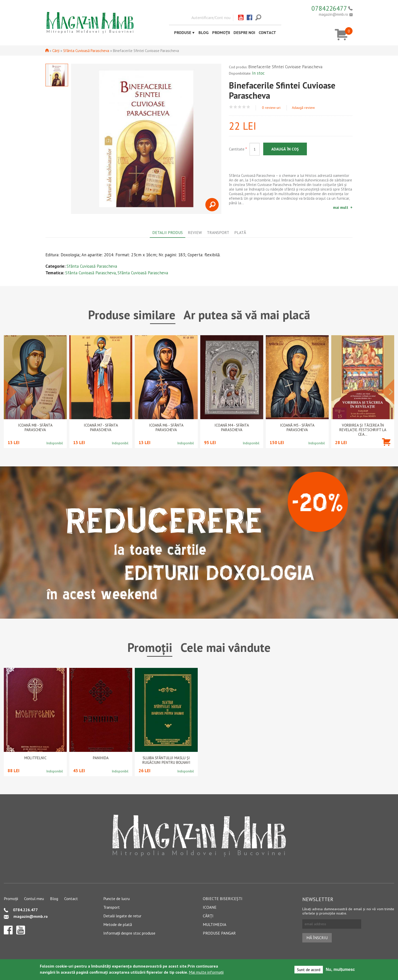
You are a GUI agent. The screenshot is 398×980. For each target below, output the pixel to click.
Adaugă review (303, 108)
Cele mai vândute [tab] (226, 647)
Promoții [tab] (150, 647)
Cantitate (238, 149)
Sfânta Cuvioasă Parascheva (86, 51)
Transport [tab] (218, 232)
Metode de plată (118, 924)
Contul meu (34, 899)
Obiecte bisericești (223, 899)
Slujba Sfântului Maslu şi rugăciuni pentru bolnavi (166, 760)
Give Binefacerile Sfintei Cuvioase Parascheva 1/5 (231, 107)
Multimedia (214, 924)
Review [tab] (195, 232)
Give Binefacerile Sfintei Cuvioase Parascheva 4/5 (244, 107)
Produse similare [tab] (132, 315)
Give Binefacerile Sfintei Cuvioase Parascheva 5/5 (248, 107)
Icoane (210, 907)
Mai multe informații (206, 972)
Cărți (56, 51)
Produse (183, 32)
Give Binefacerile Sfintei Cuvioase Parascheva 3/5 (240, 107)
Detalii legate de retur (122, 916)
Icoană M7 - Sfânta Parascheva (101, 428)
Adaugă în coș (285, 149)
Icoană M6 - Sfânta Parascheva (166, 428)
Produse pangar (219, 933)
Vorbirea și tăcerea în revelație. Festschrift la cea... (363, 430)
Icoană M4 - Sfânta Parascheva (232, 428)
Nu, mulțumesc (341, 969)
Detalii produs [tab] (168, 232)
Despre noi (244, 32)
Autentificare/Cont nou (211, 18)
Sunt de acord (309, 970)
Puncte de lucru (117, 899)
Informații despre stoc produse (129, 933)
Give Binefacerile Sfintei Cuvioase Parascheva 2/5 (235, 107)
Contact (267, 32)
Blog (204, 32)
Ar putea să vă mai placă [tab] (247, 315)
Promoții (221, 32)
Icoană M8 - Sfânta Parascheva (35, 428)
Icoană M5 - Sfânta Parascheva (297, 428)
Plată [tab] (240, 232)
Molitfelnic (35, 758)
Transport (112, 907)
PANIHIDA (101, 758)
